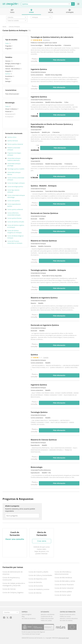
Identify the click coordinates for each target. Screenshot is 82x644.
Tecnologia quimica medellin (16, 169)
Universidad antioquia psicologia (14, 165)
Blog (23, 616)
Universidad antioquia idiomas (14, 173)
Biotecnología (37, 467)
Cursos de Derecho (35, 582)
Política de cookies (46, 621)
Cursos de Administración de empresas (13, 573)
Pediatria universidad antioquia (14, 149)
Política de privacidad (47, 618)
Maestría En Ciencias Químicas (44, 440)
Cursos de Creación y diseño (38, 572)
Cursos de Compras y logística (13, 592)
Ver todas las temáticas (29, 618)
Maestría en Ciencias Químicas (44, 241)
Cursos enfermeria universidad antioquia (14, 214)
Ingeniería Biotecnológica (42, 158)
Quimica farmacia (13, 141)
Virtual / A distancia (11, 109)
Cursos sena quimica (14, 201)
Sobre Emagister (27, 614)
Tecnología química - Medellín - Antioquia (48, 270)
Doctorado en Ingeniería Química (45, 325)
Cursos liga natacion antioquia (13, 191)
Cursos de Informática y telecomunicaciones (63, 573)
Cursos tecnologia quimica (15, 187)
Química (8, 74)
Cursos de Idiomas (35, 593)
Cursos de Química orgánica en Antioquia (16, 226)
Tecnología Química (39, 412)
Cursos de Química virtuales (16, 222)
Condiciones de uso (47, 616)
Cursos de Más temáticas (63, 578)
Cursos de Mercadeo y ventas (65, 581)
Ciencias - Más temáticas (13, 69)
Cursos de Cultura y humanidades (40, 575)
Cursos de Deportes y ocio (38, 579)
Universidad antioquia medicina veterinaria (14, 159)
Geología (8, 81)
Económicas (9, 76)
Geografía (8, 71)
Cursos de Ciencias (9, 589)
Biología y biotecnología (12, 64)
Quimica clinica (12, 137)
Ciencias (8, 61)
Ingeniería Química (39, 69)
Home (4, 27)
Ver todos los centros (66, 621)
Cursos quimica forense (14, 218)
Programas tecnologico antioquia (14, 154)
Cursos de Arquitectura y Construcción (11, 579)
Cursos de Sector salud (63, 595)
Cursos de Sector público (63, 592)
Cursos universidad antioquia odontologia (16, 196)
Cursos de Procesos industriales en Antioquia (15, 242)
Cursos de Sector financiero (64, 585)
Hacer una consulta (15, 539)
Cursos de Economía (36, 586)
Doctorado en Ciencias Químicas (44, 213)
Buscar (73, 4)
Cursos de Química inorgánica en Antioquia (14, 232)
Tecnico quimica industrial (15, 144)
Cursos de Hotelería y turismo (39, 589)
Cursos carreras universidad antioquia (16, 179)
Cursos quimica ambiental (15, 209)
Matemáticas (9, 66)
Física (7, 79)
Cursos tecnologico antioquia (16, 183)
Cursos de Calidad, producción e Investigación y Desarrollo (14, 584)
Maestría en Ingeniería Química (44, 298)
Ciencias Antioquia (14, 27)
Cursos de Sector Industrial (64, 588)
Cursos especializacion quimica (14, 205)
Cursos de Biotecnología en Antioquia (15, 237)
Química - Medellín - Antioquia (44, 186)
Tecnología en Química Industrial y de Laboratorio (52, 37)
